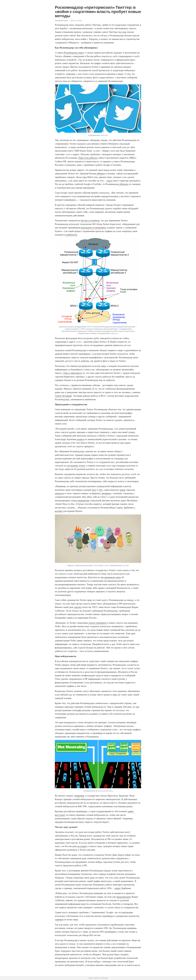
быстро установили (90, 221)
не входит (82, 846)
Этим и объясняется (72, 373)
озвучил (77, 607)
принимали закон (112, 577)
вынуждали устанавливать (93, 228)
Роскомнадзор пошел (73, 53)
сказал (109, 181)
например (79, 796)
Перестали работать (88, 158)
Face (94, 490)
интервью (106, 493)
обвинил (100, 174)
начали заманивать (97, 623)
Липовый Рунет (61, 21)
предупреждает (123, 897)
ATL (101, 490)
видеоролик (84, 501)
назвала (80, 439)
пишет (117, 888)
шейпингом (71, 235)
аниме (123, 490)
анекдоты (59, 493)
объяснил (124, 184)
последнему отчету (76, 466)
